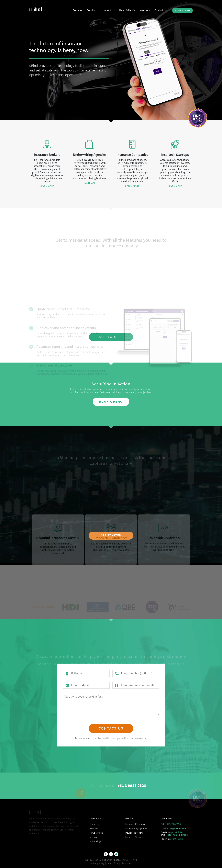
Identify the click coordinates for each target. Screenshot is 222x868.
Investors (94, 837)
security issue (176, 839)
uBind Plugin (96, 841)
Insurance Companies (136, 824)
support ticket (176, 832)
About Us (94, 824)
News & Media (96, 833)
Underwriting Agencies (136, 828)
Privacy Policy (98, 863)
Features (94, 828)
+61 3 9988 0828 (173, 824)
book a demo (111, 402)
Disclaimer (126, 863)
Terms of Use (113, 863)
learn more (47, 186)
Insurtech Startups (134, 837)
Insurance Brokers (134, 833)
